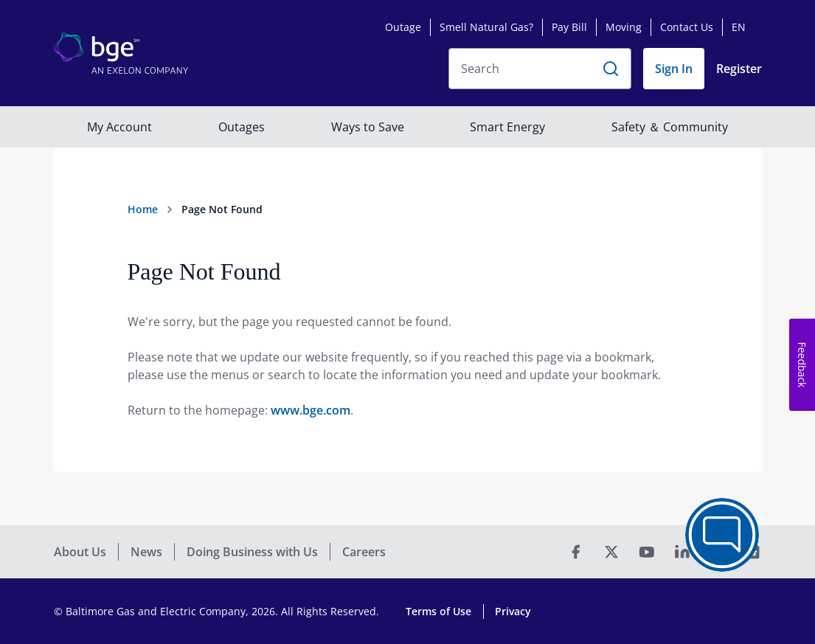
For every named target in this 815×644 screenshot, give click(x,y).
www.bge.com (311, 410)
